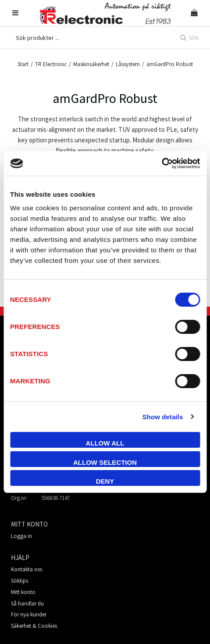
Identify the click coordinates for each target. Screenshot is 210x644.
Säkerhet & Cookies (34, 626)
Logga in (21, 536)
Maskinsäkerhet (91, 64)
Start (23, 64)
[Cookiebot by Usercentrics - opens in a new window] (162, 163)
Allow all (105, 443)
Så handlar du (27, 603)
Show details (163, 417)
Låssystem (128, 64)
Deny (105, 481)
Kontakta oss (27, 569)
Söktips (20, 581)
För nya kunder (29, 614)
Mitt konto (23, 592)
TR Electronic (51, 64)
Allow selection (105, 462)
